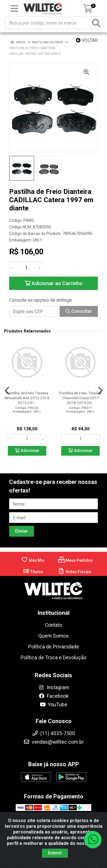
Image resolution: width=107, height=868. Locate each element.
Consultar (79, 311)
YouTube (53, 705)
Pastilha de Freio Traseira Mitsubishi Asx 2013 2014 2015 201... (27, 398)
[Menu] (14, 9)
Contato (53, 625)
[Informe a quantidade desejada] (26, 268)
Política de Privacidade (54, 647)
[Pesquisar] (96, 23)
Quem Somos (53, 636)
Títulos (33, 572)
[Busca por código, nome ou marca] (48, 23)
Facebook (54, 696)
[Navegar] (7, 391)
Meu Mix (33, 560)
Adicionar (27, 451)
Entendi (55, 853)
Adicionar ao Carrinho (54, 283)
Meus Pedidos (75, 560)
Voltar (87, 40)
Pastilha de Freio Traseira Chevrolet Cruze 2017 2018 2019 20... (80, 398)
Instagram (54, 687)
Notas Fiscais (75, 572)
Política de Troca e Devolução (53, 658)
